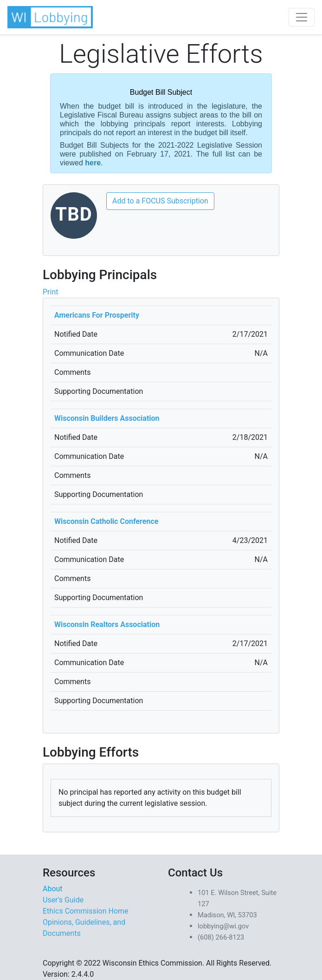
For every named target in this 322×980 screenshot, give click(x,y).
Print (50, 292)
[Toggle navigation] (302, 17)
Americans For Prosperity (97, 315)
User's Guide (63, 900)
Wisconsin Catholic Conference (106, 521)
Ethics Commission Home (86, 911)
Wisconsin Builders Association (107, 418)
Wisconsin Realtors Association (107, 624)
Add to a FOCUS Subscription (160, 201)
